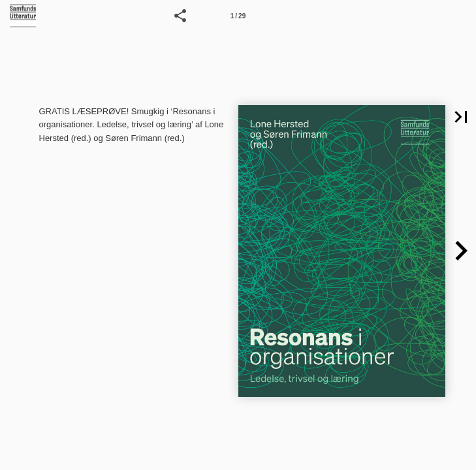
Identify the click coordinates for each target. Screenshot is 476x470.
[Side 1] (238, 16)
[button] (180, 16)
